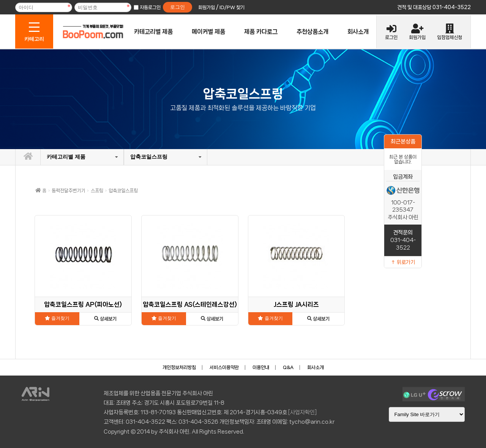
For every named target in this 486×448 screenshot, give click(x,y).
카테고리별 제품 (153, 32)
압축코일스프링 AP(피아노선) (83, 304)
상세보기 (105, 319)
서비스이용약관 (224, 367)
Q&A (288, 367)
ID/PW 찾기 (232, 7)
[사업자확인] (302, 412)
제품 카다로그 (261, 32)
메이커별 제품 (208, 32)
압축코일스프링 (149, 157)
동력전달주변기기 (68, 191)
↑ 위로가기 (403, 262)
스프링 (97, 191)
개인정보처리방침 (179, 367)
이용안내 (261, 367)
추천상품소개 (312, 32)
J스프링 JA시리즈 (296, 304)
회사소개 (358, 32)
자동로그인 (150, 7)
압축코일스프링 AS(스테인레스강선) (190, 304)
